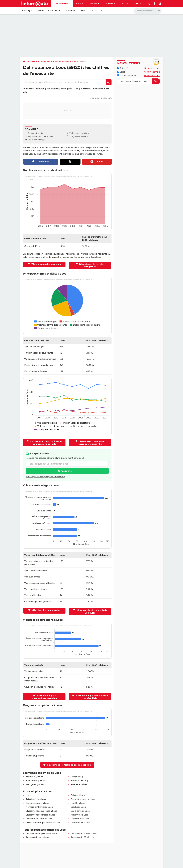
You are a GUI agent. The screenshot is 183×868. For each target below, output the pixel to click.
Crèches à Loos (78, 807)
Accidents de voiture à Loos (39, 819)
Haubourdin (53, 89)
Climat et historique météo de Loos (43, 823)
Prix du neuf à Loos (80, 819)
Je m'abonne (65, 471)
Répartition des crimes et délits (40, 136)
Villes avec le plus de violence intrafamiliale (91, 697)
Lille (76, 89)
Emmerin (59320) (34, 777)
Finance (111, 4)
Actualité (32, 61)
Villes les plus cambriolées (46, 610)
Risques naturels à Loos (37, 803)
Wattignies (66, 89)
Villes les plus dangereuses (46, 264)
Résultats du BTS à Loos (83, 837)
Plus (138, 4)
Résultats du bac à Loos (37, 837)
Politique (27, 11)
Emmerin (40, 89)
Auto (124, 4)
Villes (94, 11)
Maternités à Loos (80, 815)
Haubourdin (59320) (35, 781)
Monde (83, 11)
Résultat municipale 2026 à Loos (42, 833)
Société (40, 11)
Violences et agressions (79, 133)
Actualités (62, 4)
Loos (28, 795)
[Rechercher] (148, 11)
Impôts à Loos (78, 803)
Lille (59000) (77, 777)
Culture (95, 4)
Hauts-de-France (63, 61)
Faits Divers (54, 11)
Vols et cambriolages (37, 140)
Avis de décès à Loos (36, 799)
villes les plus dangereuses (79, 154)
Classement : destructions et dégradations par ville (46, 443)
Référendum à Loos (80, 823)
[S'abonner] (139, 81)
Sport (80, 4)
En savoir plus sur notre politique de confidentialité (45, 477)
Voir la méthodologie (91, 257)
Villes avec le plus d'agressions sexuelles (44, 697)
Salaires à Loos (78, 795)
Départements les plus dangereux (91, 265)
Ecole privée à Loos (80, 811)
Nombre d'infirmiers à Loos (39, 807)
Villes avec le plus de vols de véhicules (91, 612)
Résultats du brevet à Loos (84, 833)
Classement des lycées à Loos (40, 815)
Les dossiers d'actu (127, 76)
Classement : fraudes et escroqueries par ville (91, 443)
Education (70, 11)
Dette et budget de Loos (83, 799)
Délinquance (46, 61)
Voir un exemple (152, 68)
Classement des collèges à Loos (41, 811)
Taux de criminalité (36, 133)
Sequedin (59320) (79, 781)
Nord (76, 61)
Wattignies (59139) (35, 784)
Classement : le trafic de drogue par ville (69, 765)
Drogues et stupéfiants (79, 136)
